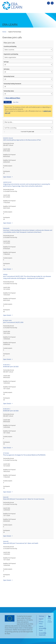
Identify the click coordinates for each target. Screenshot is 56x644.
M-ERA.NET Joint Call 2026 (11, 411)
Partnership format (9, 76)
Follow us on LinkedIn (50, 619)
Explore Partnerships (15, 32)
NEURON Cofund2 (8, 138)
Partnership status (9, 91)
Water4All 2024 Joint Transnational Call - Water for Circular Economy (24, 499)
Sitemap (41, 616)
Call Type (6, 62)
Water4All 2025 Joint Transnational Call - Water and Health (21, 543)
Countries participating (10, 46)
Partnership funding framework (12, 84)
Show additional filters (12, 98)
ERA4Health (6, 228)
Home (4, 32)
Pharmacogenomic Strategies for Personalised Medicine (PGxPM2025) (24, 455)
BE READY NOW (7, 320)
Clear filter (16, 102)
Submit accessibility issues (43, 628)
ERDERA (5, 274)
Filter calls (8, 102)
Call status (6, 69)
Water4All (6, 497)
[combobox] (28, 50)
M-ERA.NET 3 (7, 365)
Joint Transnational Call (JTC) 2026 (13, 322)
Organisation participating (11, 54)
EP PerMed (6, 453)
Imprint (41, 619)
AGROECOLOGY (7, 182)
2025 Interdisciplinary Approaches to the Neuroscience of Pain (22, 140)
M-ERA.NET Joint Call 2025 (11, 367)
